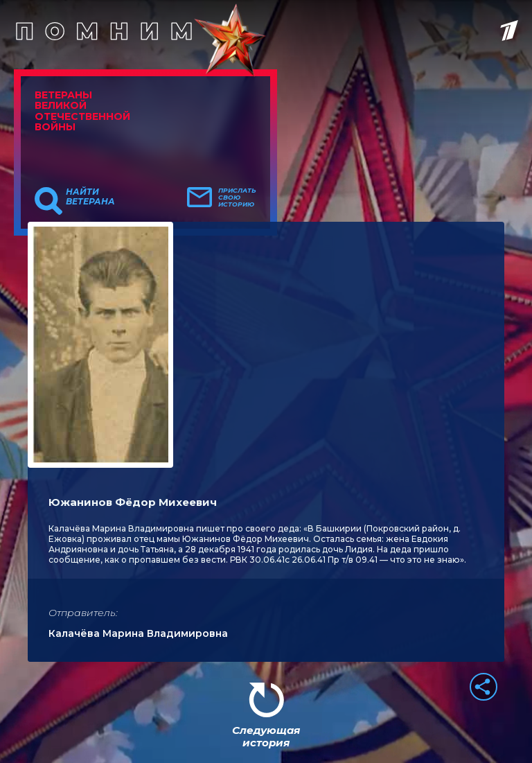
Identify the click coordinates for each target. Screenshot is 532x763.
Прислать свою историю (237, 198)
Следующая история (266, 736)
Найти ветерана (90, 197)
